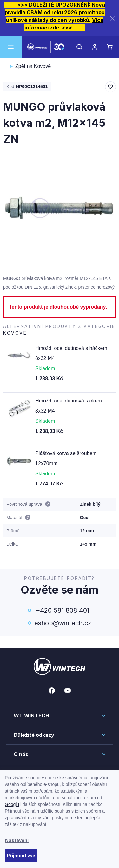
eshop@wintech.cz (63, 623)
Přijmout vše (21, 855)
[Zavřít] (112, 18)
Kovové (33, 66)
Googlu (12, 804)
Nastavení (17, 840)
